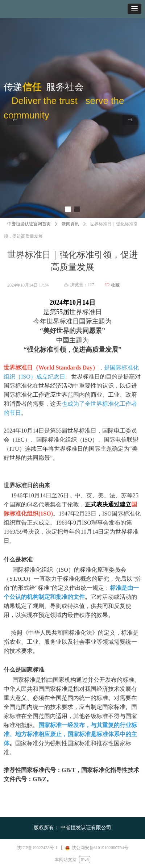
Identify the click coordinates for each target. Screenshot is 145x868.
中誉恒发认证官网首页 (29, 224)
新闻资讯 (70, 224)
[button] (134, 9)
